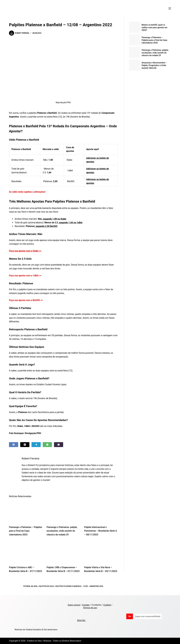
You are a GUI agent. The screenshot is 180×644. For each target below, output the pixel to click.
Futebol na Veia (30, 586)
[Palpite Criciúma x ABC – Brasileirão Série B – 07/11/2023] (26, 552)
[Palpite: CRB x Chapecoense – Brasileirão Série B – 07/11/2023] (63, 552)
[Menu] (170, 8)
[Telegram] (36, 445)
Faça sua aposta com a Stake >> (25, 251)
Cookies (107, 605)
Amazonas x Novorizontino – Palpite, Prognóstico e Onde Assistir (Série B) (154, 65)
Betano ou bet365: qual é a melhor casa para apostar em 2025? (154, 27)
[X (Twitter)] (25, 445)
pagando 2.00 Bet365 (47, 226)
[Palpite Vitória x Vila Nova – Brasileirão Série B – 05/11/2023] (101, 552)
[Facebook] (14, 445)
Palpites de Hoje (46, 586)
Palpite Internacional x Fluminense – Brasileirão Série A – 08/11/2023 (101, 531)
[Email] (59, 445)
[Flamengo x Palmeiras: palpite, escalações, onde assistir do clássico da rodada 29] (63, 512)
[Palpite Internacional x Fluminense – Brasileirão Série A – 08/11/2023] (101, 512)
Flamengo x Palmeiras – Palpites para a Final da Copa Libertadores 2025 (26, 531)
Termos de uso (90, 608)
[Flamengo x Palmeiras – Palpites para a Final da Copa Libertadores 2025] (26, 512)
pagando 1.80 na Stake (55, 219)
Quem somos (74, 605)
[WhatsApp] (47, 445)
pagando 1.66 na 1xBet (71, 223)
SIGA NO (82, 620)
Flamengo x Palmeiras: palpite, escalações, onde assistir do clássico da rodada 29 (62, 531)
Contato (86, 605)
